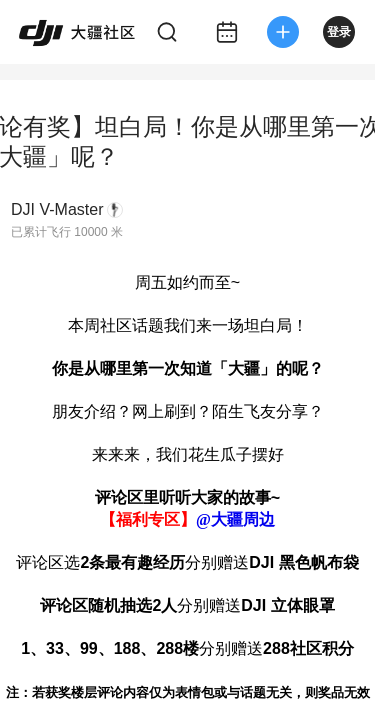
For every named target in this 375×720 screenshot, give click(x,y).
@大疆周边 (235, 519)
